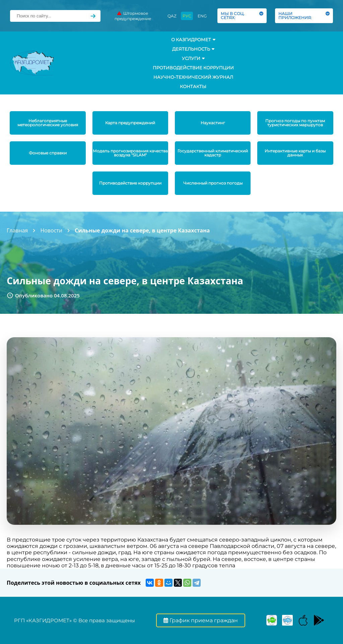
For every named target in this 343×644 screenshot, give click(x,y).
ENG (202, 16)
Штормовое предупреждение (133, 16)
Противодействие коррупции (193, 68)
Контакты (193, 86)
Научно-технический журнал (193, 77)
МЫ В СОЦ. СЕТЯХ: (242, 16)
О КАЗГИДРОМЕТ (193, 40)
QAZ (172, 16)
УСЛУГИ (193, 58)
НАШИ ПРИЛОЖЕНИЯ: (304, 16)
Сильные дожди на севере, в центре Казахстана (142, 230)
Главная (17, 230)
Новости (51, 230)
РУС (187, 16)
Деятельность (193, 49)
